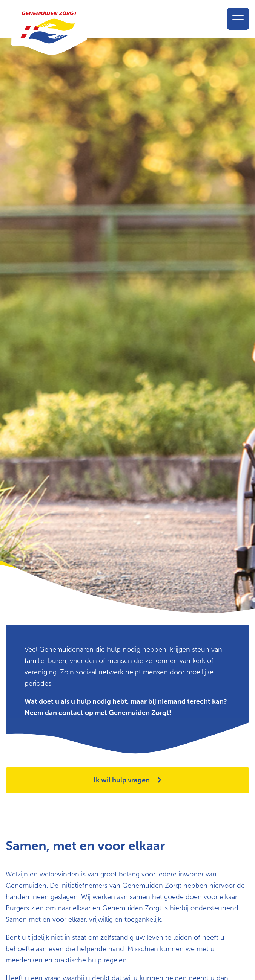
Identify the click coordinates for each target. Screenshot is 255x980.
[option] (127, 331)
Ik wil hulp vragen (127, 780)
